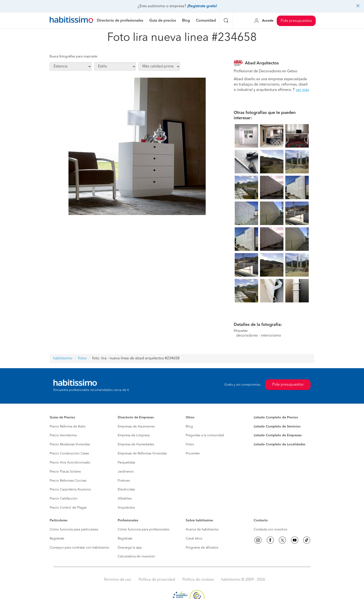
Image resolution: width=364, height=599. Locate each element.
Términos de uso (117, 580)
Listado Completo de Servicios (277, 427)
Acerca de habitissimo (202, 530)
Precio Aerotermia (63, 435)
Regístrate (57, 539)
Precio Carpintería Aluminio (70, 490)
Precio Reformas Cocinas (68, 481)
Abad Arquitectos (262, 63)
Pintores (124, 481)
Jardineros (126, 472)
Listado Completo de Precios (276, 417)
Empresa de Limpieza (134, 435)
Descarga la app (130, 548)
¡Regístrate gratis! (202, 6)
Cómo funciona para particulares (74, 530)
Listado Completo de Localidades (279, 444)
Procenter (193, 453)
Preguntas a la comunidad (205, 435)
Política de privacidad (157, 580)
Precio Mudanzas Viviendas (70, 444)
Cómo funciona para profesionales (143, 530)
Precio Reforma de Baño (68, 427)
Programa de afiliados (202, 548)
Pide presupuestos (296, 21)
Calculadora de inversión (136, 556)
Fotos (190, 444)
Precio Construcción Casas (69, 453)
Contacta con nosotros (270, 530)
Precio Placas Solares (65, 472)
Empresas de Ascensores (136, 427)
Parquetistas (126, 463)
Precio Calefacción (63, 499)
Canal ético (194, 539)
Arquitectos (126, 508)
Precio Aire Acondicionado (70, 463)
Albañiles (125, 499)
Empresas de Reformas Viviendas (142, 453)
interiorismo (271, 336)
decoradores (247, 336)
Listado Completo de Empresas (278, 435)
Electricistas (126, 490)
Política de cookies (198, 580)
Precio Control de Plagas (68, 508)
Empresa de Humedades (136, 444)
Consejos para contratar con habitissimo (80, 548)
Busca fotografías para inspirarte (73, 56)
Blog (189, 427)
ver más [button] (302, 90)
